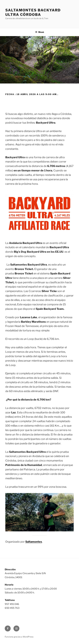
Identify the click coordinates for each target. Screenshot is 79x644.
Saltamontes (34, 542)
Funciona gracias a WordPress (19, 637)
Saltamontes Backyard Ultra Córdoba (33, 12)
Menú (40, 32)
